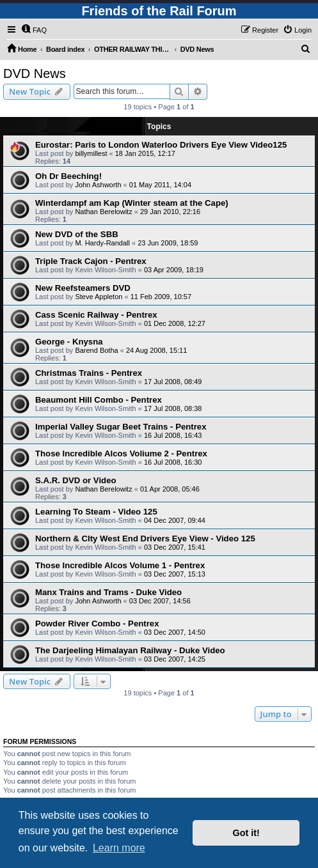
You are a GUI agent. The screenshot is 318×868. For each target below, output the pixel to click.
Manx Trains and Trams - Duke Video (108, 592)
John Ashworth (98, 185)
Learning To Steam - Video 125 (96, 512)
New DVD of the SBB (77, 234)
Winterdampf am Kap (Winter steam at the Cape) (132, 203)
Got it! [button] (246, 833)
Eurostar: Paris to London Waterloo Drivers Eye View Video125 (161, 145)
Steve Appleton (99, 297)
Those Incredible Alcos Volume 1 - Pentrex (120, 565)
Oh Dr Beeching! (68, 176)
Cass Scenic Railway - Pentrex (96, 315)
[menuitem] (34, 30)
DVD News (35, 74)
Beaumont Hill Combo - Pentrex (99, 400)
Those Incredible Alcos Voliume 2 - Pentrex (121, 453)
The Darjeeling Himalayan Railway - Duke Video (130, 650)
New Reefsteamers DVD (83, 288)
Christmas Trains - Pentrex (89, 373)
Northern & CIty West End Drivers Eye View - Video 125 (145, 539)
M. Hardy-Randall (102, 243)
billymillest (91, 153)
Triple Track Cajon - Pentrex (91, 261)
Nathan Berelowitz (103, 212)
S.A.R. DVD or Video (76, 480)
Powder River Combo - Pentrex (97, 624)
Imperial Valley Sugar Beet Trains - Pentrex (121, 427)
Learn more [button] (119, 848)
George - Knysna (69, 342)
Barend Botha (96, 350)
